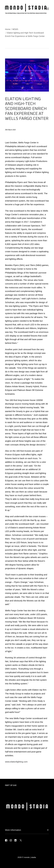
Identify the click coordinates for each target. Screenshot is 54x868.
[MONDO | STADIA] (26, 9)
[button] (48, 9)
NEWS (15, 29)
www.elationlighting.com (16, 762)
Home (8, 29)
